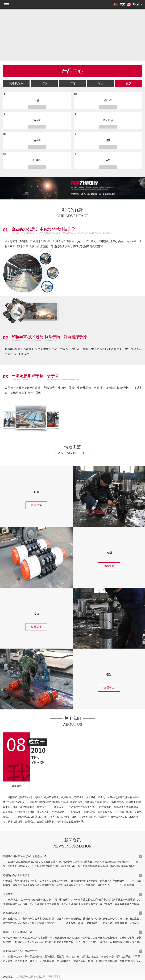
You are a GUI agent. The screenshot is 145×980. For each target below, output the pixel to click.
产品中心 (8, 910)
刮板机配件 (48, 72)
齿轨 (69, 72)
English (138, 4)
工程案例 (35, 910)
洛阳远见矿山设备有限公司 (31, 883)
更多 (132, 72)
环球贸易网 (54, 883)
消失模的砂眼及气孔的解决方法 (91, 858)
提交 (106, 968)
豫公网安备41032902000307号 (54, 929)
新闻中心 (22, 910)
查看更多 (36, 491)
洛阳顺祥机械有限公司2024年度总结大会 (25, 820)
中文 (122, 4)
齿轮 (90, 72)
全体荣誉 (8, 839)
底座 (111, 72)
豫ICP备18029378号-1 (24, 929)
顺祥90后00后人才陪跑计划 (18, 858)
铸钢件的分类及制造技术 (87, 820)
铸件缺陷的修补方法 (85, 839)
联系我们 (49, 910)
